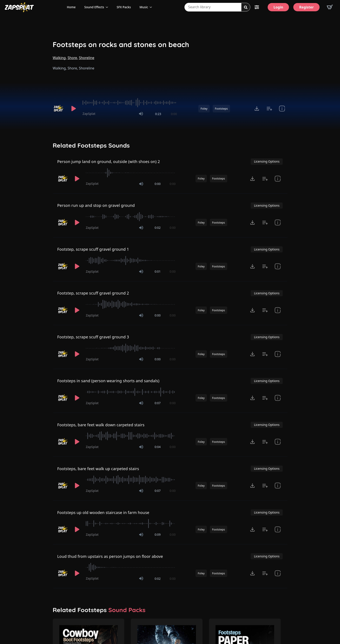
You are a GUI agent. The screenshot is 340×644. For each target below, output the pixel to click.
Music (144, 7)
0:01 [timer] (158, 271)
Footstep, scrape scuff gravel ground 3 (93, 337)
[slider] (130, 103)
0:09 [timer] (158, 534)
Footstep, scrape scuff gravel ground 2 (93, 293)
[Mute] (141, 114)
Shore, (73, 58)
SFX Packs (124, 7)
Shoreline (87, 58)
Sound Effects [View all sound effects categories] (94, 7)
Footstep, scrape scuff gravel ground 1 (93, 249)
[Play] (74, 109)
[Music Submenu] (152, 7)
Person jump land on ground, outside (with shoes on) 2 (109, 161)
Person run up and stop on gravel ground (96, 205)
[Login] (278, 7)
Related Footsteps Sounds (91, 145)
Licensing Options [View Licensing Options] (267, 161)
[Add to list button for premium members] (269, 109)
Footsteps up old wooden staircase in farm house (103, 512)
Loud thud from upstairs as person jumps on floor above (110, 556)
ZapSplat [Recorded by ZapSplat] (89, 114)
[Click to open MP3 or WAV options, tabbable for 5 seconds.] (257, 109)
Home (71, 7)
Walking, (60, 58)
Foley (204, 109)
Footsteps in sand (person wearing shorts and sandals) (108, 381)
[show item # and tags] (282, 109)
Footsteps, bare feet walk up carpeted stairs (98, 469)
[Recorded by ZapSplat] (59, 109)
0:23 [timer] (158, 114)
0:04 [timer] (158, 447)
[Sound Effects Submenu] (108, 7)
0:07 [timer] (158, 403)
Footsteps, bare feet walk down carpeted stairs (101, 425)
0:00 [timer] (174, 114)
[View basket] (330, 7)
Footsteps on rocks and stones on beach (121, 45)
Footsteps (221, 109)
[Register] (306, 7)
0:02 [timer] (158, 228)
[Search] (246, 7)
